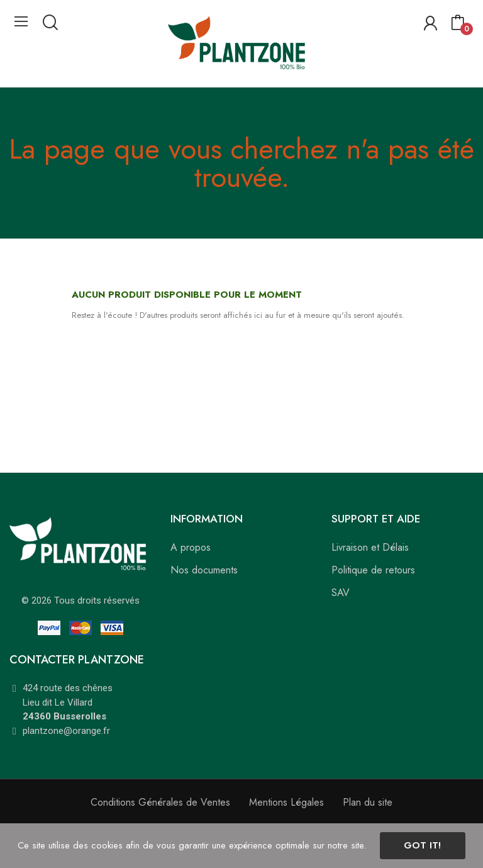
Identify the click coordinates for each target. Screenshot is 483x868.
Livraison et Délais (370, 547)
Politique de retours (373, 570)
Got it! (422, 845)
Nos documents (204, 570)
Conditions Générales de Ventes (160, 802)
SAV (341, 593)
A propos (191, 547)
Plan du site (368, 802)
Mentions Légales (286, 802)
